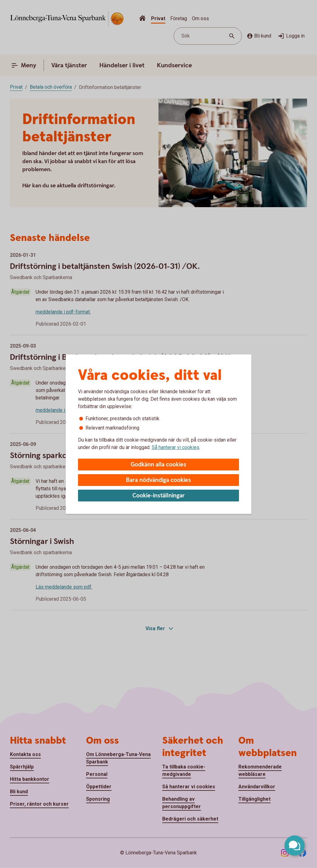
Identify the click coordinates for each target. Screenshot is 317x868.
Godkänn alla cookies (158, 465)
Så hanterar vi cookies (176, 447)
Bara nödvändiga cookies (158, 480)
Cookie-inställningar (159, 496)
